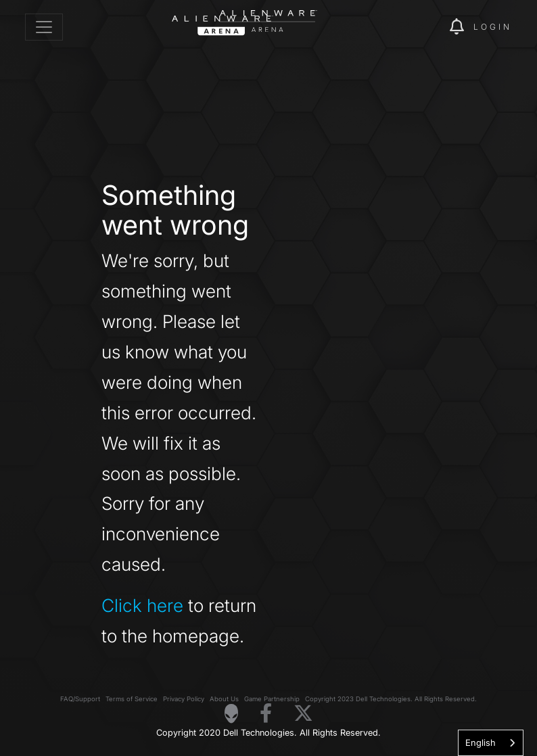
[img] (416, 27)
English (481, 742)
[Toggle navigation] (44, 27)
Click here (142, 605)
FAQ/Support (80, 699)
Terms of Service (132, 699)
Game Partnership (272, 699)
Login (493, 27)
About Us (224, 699)
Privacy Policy (184, 699)
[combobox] (491, 743)
